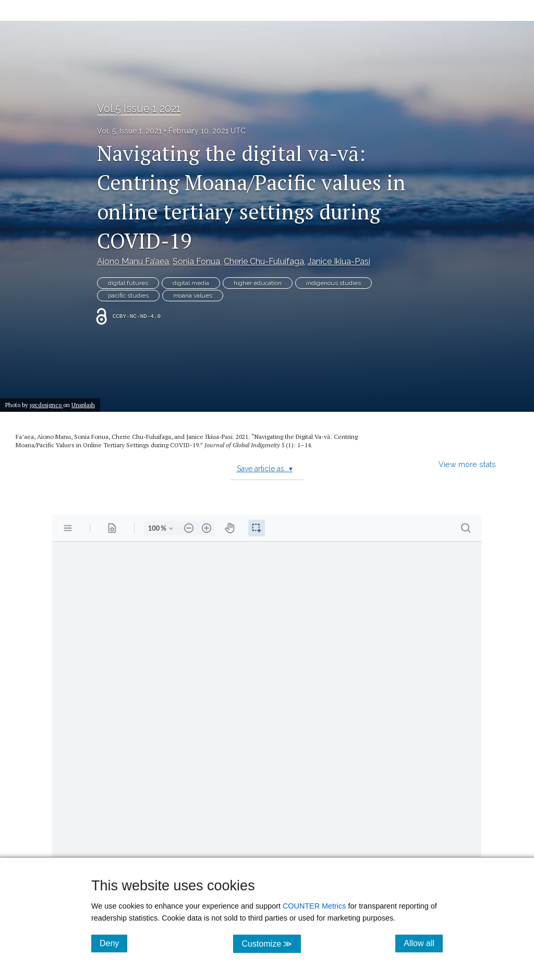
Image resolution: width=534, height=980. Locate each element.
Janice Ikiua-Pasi (339, 261)
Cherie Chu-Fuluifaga (264, 261)
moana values (193, 296)
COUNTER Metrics (314, 906)
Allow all (423, 943)
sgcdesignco (46, 405)
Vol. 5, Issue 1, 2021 (129, 131)
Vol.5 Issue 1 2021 (139, 108)
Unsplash (83, 405)
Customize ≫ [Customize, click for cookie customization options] (271, 943)
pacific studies (128, 296)
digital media (191, 283)
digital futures (128, 283)
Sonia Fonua (196, 261)
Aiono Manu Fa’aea (133, 261)
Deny (113, 943)
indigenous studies (333, 283)
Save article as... (265, 469)
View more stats (467, 464)
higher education (258, 283)
